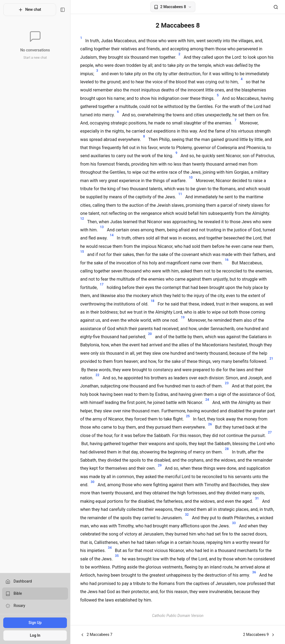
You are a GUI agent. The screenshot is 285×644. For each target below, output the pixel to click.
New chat (30, 10)
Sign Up (35, 623)
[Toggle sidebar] (63, 10)
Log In (35, 635)
